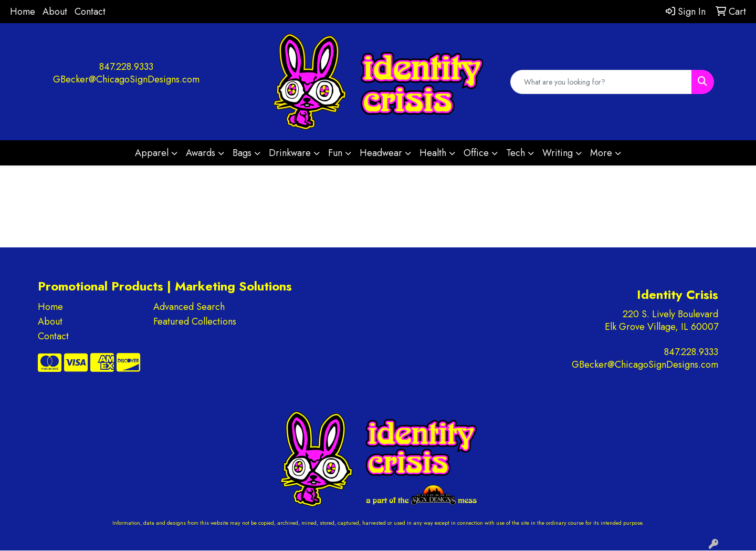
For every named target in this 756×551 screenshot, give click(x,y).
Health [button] (433, 153)
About (55, 12)
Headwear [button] (381, 153)
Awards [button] (201, 153)
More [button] (601, 153)
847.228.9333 (126, 67)
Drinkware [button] (290, 153)
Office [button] (476, 153)
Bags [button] (242, 153)
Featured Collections (195, 321)
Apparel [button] (152, 153)
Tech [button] (516, 153)
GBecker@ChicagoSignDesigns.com (126, 79)
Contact (90, 12)
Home (23, 12)
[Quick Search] (601, 82)
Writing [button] (558, 153)
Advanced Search (189, 307)
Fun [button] (335, 153)
